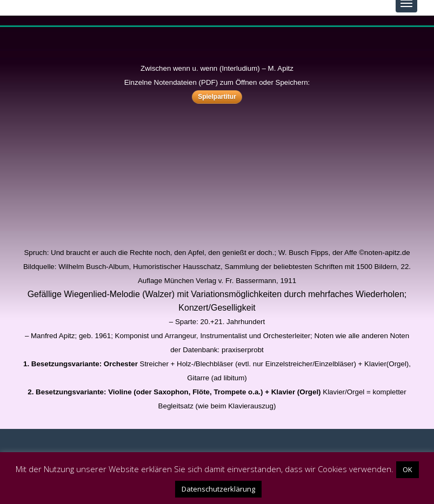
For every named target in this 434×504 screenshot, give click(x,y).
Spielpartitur (217, 97)
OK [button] (408, 469)
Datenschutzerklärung (218, 489)
